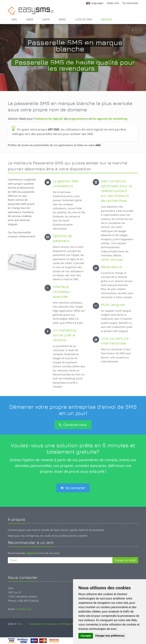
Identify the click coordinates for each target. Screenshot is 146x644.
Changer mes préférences (110, 636)
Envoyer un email (125, 560)
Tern (20, 624)
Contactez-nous (73, 425)
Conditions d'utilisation (43, 624)
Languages (97, 3)
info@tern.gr (24, 609)
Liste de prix (84, 19)
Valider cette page (112, 259)
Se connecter (130, 3)
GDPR (46, 19)
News (62, 19)
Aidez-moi (113, 3)
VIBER (30, 19)
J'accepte (86, 636)
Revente (107, 19)
